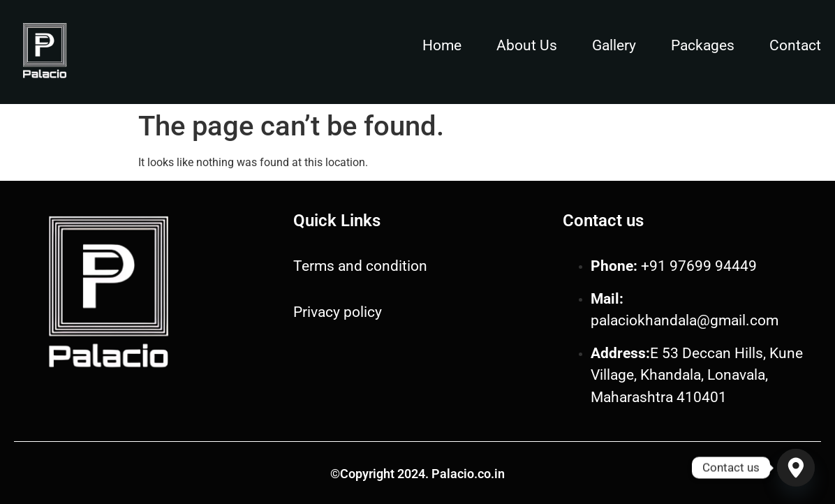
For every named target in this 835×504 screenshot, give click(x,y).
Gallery (614, 45)
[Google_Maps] (796, 468)
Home (442, 45)
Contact (795, 45)
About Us (527, 45)
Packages (703, 45)
